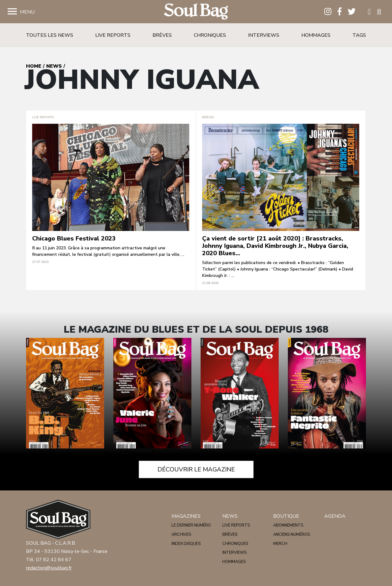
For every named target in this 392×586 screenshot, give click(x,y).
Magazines (186, 516)
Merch (280, 544)
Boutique (286, 516)
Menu (27, 12)
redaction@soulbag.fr (49, 568)
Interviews (264, 35)
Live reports (113, 35)
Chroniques (210, 35)
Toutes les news (50, 35)
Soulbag (196, 12)
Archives (181, 535)
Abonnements (288, 525)
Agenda (335, 516)
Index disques (186, 544)
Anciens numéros (292, 535)
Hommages (316, 35)
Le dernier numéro (191, 525)
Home (34, 66)
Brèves (162, 35)
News (54, 66)
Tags (359, 35)
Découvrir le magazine (196, 469)
